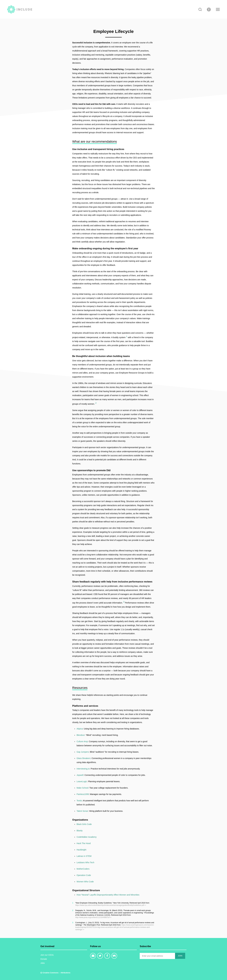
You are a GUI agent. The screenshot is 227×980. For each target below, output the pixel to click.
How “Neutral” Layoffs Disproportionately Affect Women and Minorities (108, 895)
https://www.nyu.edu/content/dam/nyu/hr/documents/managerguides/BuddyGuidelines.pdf (110, 905)
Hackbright (81, 850)
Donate (44, 959)
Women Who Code (85, 882)
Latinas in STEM (84, 856)
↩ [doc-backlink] (145, 905)
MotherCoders (83, 869)
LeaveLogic (82, 781)
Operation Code (84, 875)
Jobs (43, 963)
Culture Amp (82, 741)
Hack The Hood (84, 843)
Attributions (65, 973)
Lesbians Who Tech (85, 862)
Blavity (80, 831)
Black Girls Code (84, 824)
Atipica (80, 729)
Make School (82, 788)
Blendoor (81, 735)
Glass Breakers (84, 758)
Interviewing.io (83, 769)
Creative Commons (50, 973)
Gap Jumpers (83, 752)
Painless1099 (83, 794)
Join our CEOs (47, 955)
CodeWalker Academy (87, 837)
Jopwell (80, 775)
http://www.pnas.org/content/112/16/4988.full (92, 917)
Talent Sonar (82, 811)
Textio (79, 801)
